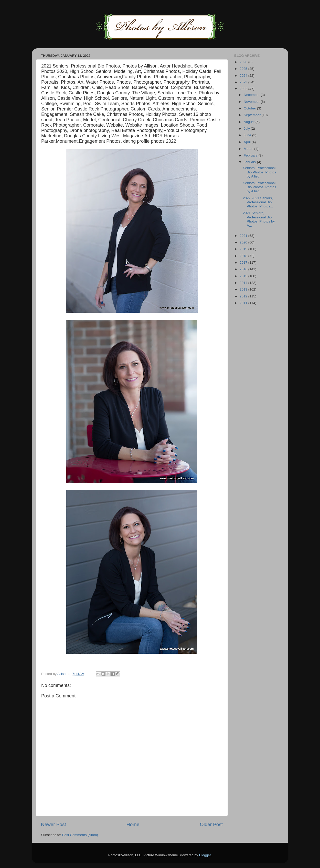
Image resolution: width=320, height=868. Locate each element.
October (250, 108)
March (249, 149)
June (248, 135)
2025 (244, 69)
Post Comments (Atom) (80, 835)
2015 (244, 276)
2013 (244, 289)
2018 (244, 256)
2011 (244, 303)
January (250, 162)
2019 (244, 249)
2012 (244, 296)
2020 (244, 242)
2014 (244, 283)
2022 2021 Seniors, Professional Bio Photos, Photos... (258, 202)
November (252, 102)
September (253, 115)
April (248, 142)
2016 (244, 269)
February (251, 155)
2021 (244, 236)
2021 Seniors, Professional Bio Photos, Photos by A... (259, 219)
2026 (244, 62)
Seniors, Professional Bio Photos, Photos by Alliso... (260, 172)
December (252, 95)
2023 (244, 82)
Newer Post (54, 824)
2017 (244, 263)
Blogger (205, 855)
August (250, 122)
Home (133, 824)
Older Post (211, 824)
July (247, 129)
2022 (244, 89)
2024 (244, 76)
